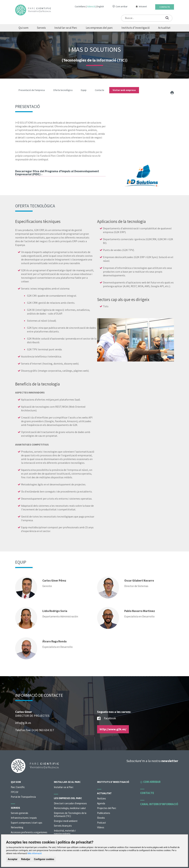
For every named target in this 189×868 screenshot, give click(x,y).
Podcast (102, 823)
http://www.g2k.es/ (113, 729)
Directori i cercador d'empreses (70, 803)
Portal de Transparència (23, 797)
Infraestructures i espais (24, 818)
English (100, 6)
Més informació (35, 853)
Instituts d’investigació (136, 28)
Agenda (101, 803)
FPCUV (15, 792)
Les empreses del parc (99, 28)
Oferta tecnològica (63, 90)
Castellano (80, 6)
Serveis (41, 28)
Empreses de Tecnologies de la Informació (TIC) (70, 815)
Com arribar (122, 6)
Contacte (165, 7)
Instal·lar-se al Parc (66, 28)
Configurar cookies (44, 859)
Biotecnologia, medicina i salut (70, 808)
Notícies (102, 798)
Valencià (91, 6)
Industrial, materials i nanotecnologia (65, 832)
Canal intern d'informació (159, 804)
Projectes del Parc (107, 808)
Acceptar (13, 859)
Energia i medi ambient (66, 821)
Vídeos (101, 827)
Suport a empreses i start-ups (27, 823)
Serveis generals (20, 813)
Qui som (23, 28)
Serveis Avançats (63, 826)
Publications (104, 813)
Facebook (107, 719)
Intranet (143, 6)
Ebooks (101, 818)
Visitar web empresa (124, 90)
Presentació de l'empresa (32, 90)
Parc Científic (18, 787)
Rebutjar (26, 859)
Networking (17, 827)
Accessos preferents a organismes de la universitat (29, 834)
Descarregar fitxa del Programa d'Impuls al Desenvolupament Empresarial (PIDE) (57, 173)
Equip (84, 90)
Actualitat (164, 28)
